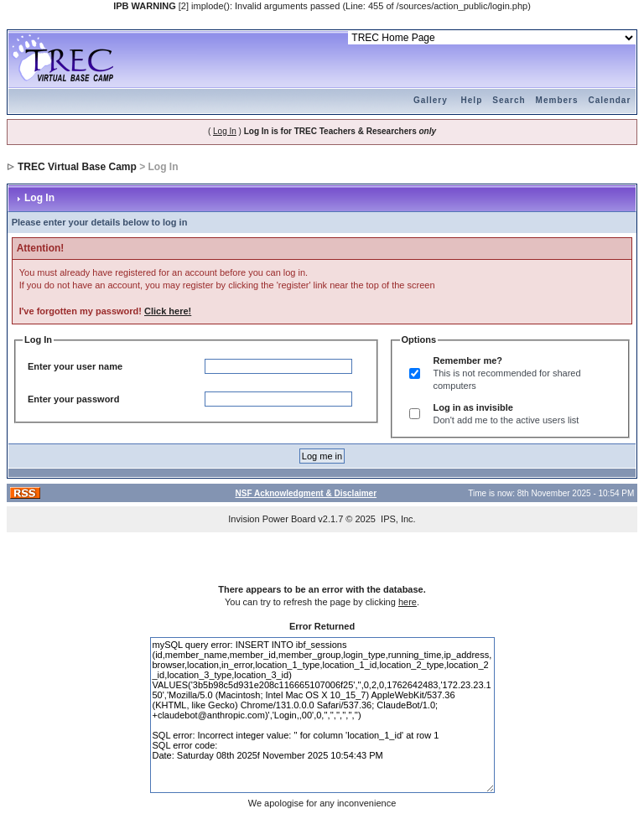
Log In (225, 131)
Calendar (610, 100)
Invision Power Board (272, 519)
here (408, 602)
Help (472, 100)
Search (509, 100)
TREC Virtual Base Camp (77, 167)
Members (557, 100)
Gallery (431, 100)
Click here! (168, 311)
